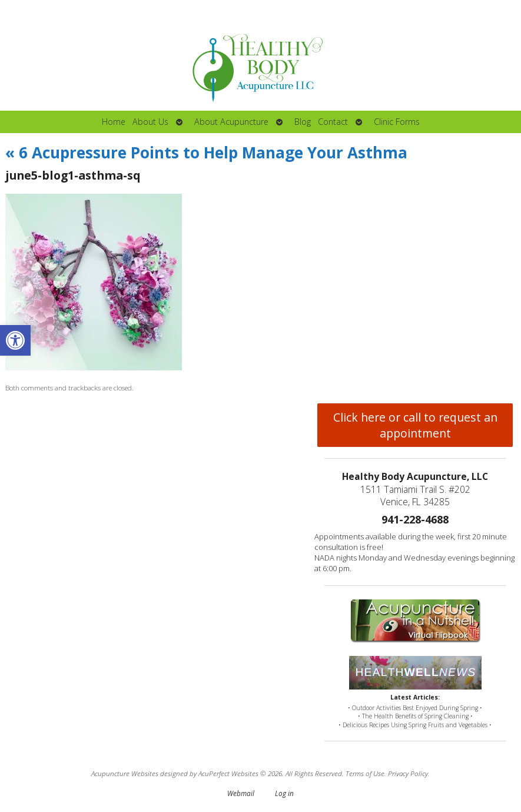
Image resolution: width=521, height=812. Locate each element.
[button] (15, 340)
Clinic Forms (397, 122)
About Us (150, 122)
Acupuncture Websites (125, 773)
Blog (303, 122)
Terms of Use (365, 773)
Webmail (241, 793)
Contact (333, 122)
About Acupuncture (231, 122)
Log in (284, 793)
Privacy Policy (408, 773)
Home (114, 122)
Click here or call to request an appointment (415, 425)
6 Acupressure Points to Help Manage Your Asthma (206, 153)
